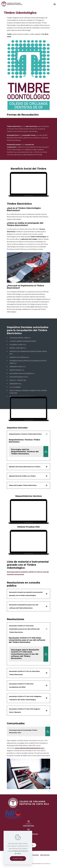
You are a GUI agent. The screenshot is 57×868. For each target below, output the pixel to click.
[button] (28, 446)
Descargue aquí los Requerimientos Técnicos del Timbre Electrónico (30, 452)
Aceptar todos (18, 858)
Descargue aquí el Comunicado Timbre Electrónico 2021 (30, 731)
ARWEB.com (48, 864)
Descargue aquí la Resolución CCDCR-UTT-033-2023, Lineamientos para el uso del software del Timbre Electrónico (30, 654)
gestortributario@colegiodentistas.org (29, 748)
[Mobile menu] (55, 4)
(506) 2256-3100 (29, 826)
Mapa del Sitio (45, 855)
